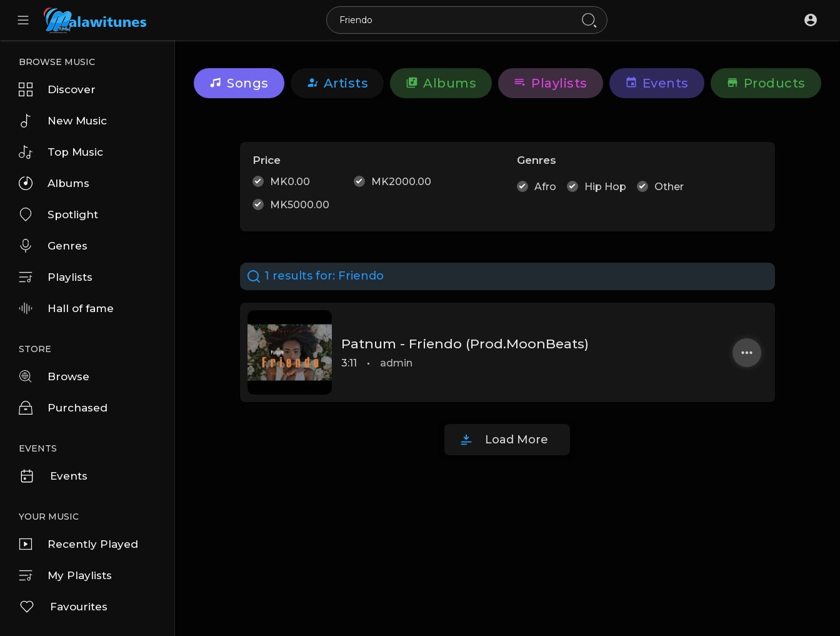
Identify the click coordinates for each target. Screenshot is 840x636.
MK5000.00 (300, 205)
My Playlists (65, 575)
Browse (54, 376)
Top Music (61, 152)
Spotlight (58, 215)
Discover (57, 89)
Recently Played (78, 544)
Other (669, 187)
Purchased (63, 408)
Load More (517, 440)
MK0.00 (290, 182)
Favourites (63, 607)
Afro (545, 187)
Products (766, 83)
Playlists (56, 277)
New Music (63, 121)
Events (53, 476)
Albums (54, 183)
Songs (239, 83)
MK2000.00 (401, 182)
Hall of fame (66, 308)
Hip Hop (605, 187)
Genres (53, 246)
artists (337, 83)
